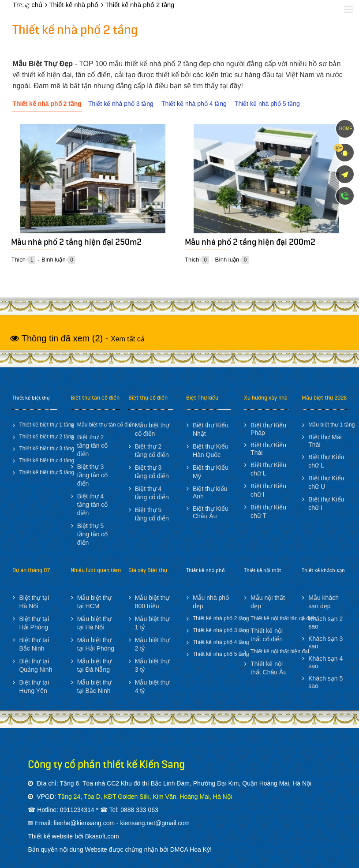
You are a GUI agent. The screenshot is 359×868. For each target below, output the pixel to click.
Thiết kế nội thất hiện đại (280, 651)
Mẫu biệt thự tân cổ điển (106, 425)
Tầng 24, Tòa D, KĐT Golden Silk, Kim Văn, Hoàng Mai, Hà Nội (145, 797)
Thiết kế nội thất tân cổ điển (283, 618)
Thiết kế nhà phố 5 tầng (267, 104)
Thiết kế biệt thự (31, 398)
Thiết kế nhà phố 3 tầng (121, 104)
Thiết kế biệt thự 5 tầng (47, 472)
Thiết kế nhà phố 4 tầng (194, 104)
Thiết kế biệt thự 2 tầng (47, 437)
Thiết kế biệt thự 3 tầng (47, 449)
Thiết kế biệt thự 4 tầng (47, 460)
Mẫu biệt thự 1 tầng (331, 425)
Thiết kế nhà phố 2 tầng (47, 104)
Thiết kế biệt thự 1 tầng (47, 425)
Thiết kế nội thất (262, 570)
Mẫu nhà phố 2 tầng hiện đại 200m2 (250, 244)
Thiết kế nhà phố (205, 570)
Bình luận (54, 260)
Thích (18, 260)
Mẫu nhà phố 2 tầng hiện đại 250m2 (76, 244)
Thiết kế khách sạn (323, 570)
